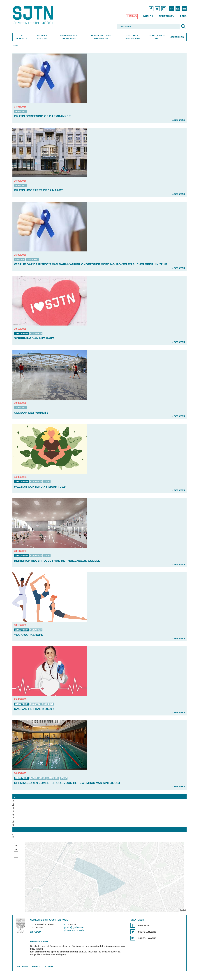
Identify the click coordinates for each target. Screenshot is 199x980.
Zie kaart (36, 932)
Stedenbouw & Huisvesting (69, 37)
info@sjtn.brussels (76, 927)
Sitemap (49, 966)
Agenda (148, 16)
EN (184, 9)
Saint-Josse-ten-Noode (34, 15)
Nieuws (132, 16)
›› (13, 837)
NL (178, 9)
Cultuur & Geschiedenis (132, 37)
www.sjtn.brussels (75, 930)
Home (15, 46)
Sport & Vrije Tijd (157, 37)
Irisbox (36, 966)
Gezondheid (177, 37)
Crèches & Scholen (42, 37)
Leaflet (183, 910)
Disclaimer (22, 966)
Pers (183, 16)
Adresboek (167, 16)
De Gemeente (21, 37)
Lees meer (179, 120)
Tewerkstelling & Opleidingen (101, 37)
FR (172, 9)
